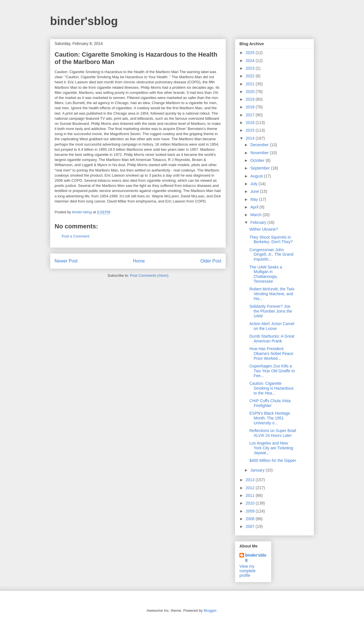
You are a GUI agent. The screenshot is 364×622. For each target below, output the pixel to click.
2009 (251, 511)
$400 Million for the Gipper (273, 460)
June (255, 191)
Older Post (211, 261)
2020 (251, 92)
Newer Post (66, 261)
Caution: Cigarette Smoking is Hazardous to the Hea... (271, 388)
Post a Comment (76, 236)
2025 (251, 53)
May (255, 199)
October (258, 160)
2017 (251, 115)
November (260, 153)
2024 (251, 61)
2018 (251, 107)
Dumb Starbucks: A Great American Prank (272, 339)
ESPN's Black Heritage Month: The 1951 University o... (270, 418)
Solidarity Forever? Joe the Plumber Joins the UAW (271, 311)
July (254, 184)
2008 (251, 519)
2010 (251, 503)
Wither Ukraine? (264, 229)
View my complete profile (248, 571)
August (257, 176)
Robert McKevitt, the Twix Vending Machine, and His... (272, 294)
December (260, 145)
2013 (251, 480)
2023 (251, 68)
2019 (251, 99)
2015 (251, 130)
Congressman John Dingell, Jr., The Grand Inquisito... (271, 255)
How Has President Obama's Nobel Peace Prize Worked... (271, 354)
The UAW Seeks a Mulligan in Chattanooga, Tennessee (266, 274)
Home (139, 261)
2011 (251, 495)
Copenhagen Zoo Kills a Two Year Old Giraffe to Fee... (272, 371)
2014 (251, 138)
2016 (251, 123)
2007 (251, 526)
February (259, 222)
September (260, 168)
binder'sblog (84, 21)
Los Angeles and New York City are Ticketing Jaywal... (271, 448)
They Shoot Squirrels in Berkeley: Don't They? (271, 240)
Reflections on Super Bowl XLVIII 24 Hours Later (273, 433)
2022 (251, 76)
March (256, 215)
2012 (251, 488)
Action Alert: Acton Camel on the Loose (272, 326)
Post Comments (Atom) (149, 275)
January (258, 470)
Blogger (210, 610)
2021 (251, 84)
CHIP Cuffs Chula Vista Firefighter (270, 403)
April (255, 207)
